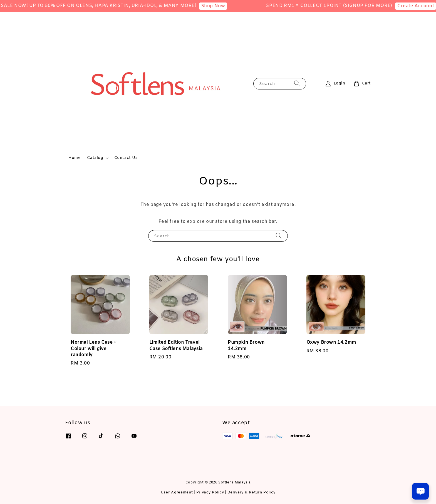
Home (74, 158)
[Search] (297, 83)
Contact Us (126, 158)
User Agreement (177, 492)
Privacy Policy (210, 492)
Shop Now (221, 6)
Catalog (95, 158)
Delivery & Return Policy (252, 492)
